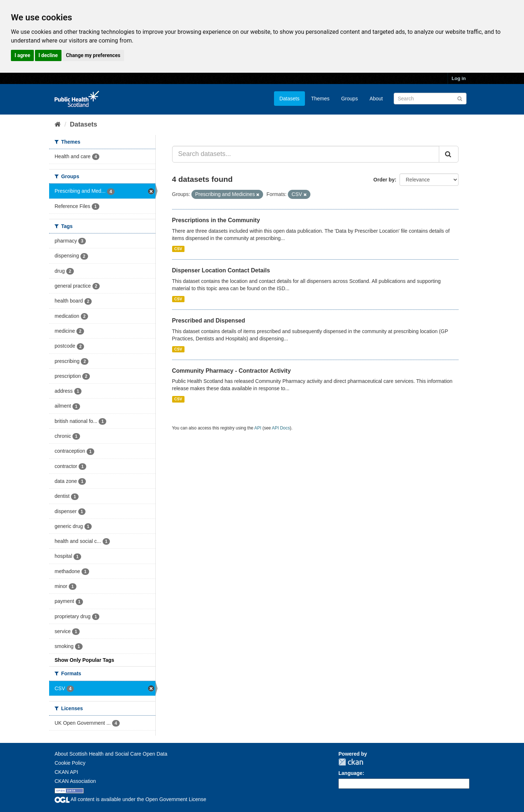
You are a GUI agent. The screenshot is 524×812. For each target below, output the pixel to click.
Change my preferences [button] (93, 55)
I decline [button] (48, 55)
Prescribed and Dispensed (209, 321)
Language (350, 773)
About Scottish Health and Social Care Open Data (111, 754)
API (258, 428)
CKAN (351, 762)
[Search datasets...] (306, 154)
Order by (384, 180)
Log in (459, 78)
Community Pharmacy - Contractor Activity (232, 371)
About (376, 99)
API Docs (281, 428)
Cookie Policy (70, 763)
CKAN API (66, 772)
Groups (349, 99)
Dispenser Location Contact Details (221, 270)
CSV (178, 249)
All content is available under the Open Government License (130, 799)
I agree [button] (22, 55)
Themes (320, 99)
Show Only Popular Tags (84, 660)
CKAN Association (75, 781)
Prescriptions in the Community (216, 220)
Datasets (289, 99)
